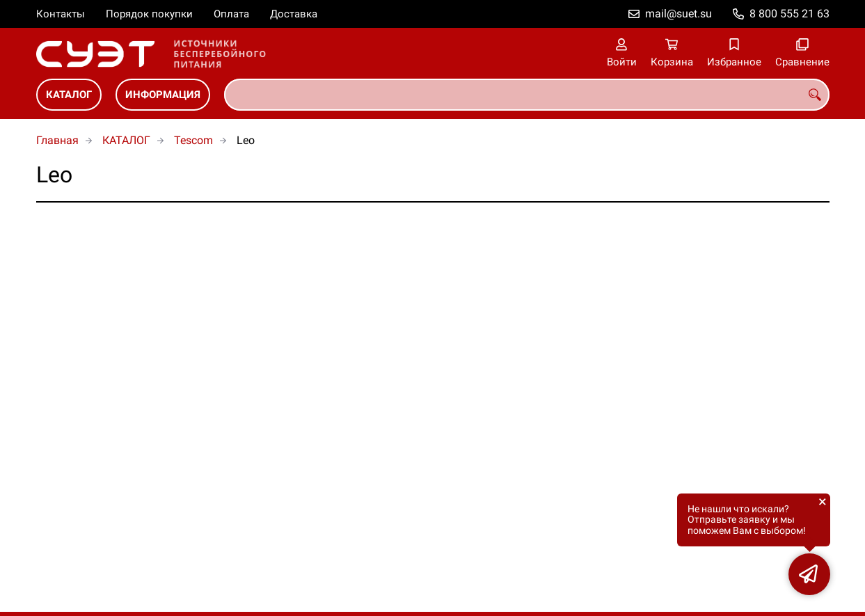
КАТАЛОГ (69, 95)
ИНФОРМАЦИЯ (163, 95)
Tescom (193, 140)
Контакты (61, 14)
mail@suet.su (678, 14)
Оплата (231, 14)
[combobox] (527, 95)
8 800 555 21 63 (789, 14)
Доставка (294, 14)
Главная (57, 140)
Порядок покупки (149, 14)
